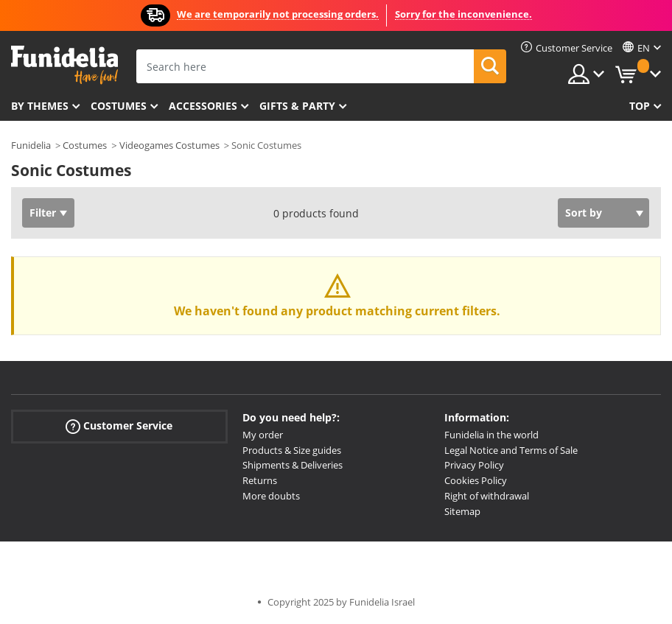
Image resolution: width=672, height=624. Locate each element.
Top (640, 106)
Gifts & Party (297, 106)
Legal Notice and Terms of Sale (511, 450)
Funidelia (31, 145)
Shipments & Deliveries (293, 465)
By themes (40, 106)
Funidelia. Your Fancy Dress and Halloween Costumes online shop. (64, 65)
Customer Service (119, 426)
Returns (260, 480)
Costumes (119, 106)
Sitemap (462, 511)
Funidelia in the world (491, 435)
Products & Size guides (292, 450)
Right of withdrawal (487, 496)
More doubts (271, 496)
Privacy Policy (474, 465)
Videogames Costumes (169, 145)
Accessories (203, 106)
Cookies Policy (476, 480)
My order (263, 435)
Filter (43, 213)
